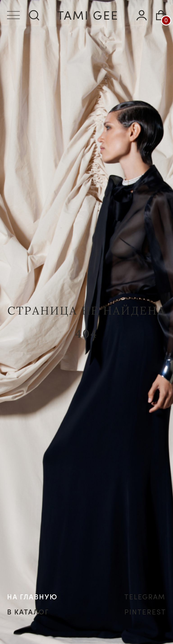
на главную (32, 597)
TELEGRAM (145, 597)
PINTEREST (145, 612)
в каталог (28, 612)
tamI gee (88, 15)
